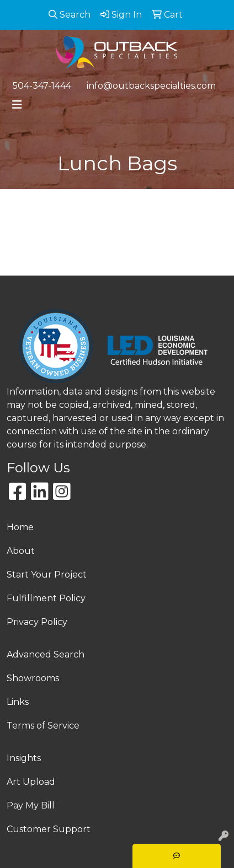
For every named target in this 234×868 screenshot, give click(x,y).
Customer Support (49, 829)
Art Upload (31, 782)
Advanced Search (46, 654)
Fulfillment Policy (46, 598)
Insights (24, 758)
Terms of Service (43, 726)
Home (20, 527)
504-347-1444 (42, 86)
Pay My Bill (31, 805)
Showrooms (33, 678)
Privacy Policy (37, 622)
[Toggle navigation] (17, 105)
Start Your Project (47, 575)
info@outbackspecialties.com (151, 86)
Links (18, 702)
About (21, 551)
